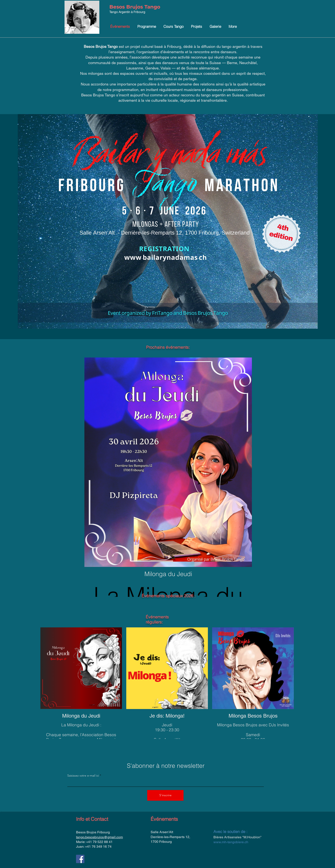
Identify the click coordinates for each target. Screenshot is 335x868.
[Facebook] (80, 859)
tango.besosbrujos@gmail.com (99, 837)
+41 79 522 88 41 (99, 842)
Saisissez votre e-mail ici (83, 775)
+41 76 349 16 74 (98, 847)
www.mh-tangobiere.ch (231, 842)
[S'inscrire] (165, 795)
